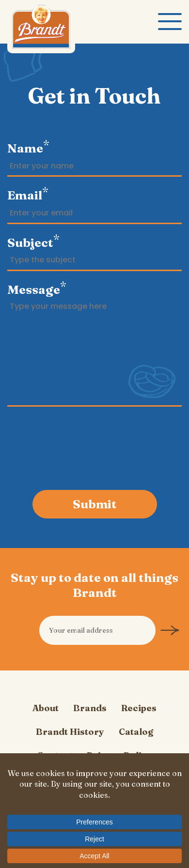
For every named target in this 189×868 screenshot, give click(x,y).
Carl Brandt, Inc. (41, 29)
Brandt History (70, 732)
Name (28, 147)
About (46, 708)
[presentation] (95, 449)
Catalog (136, 732)
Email (28, 194)
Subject (33, 241)
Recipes (139, 708)
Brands (90, 708)
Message (37, 288)
